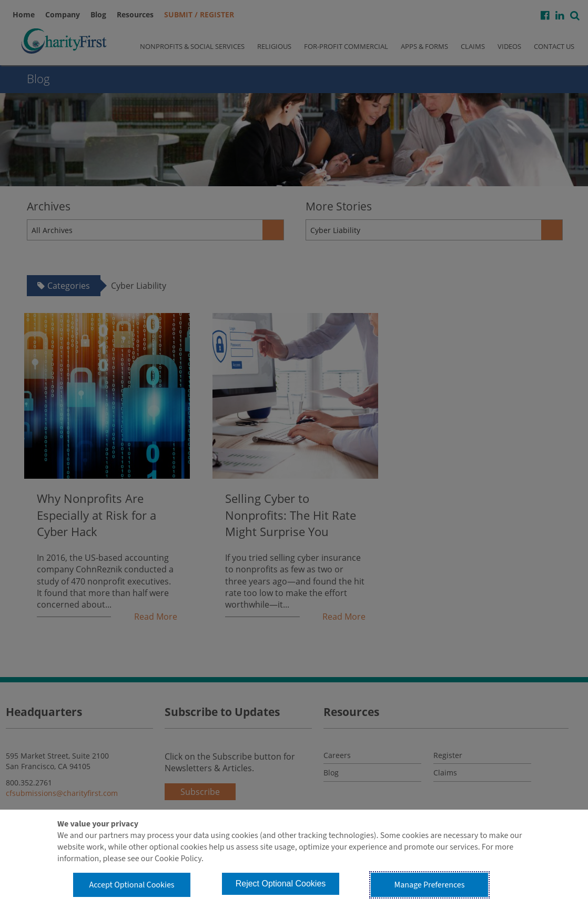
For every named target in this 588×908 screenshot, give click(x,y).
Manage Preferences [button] (430, 885)
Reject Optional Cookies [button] (281, 884)
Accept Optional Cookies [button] (131, 885)
